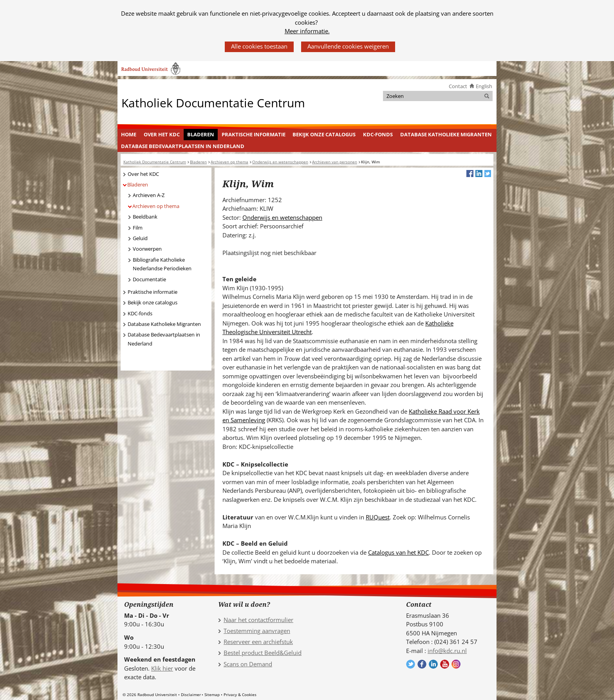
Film (138, 228)
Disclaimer (191, 695)
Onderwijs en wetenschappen (282, 217)
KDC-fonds (378, 134)
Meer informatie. (307, 31)
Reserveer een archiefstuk (258, 642)
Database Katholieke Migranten (446, 134)
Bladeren (201, 134)
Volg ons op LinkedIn (433, 664)
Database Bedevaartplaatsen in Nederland (183, 146)
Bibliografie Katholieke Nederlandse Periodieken (162, 264)
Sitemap (212, 695)
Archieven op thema (156, 206)
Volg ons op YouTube (445, 664)
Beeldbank (145, 217)
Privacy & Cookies (240, 695)
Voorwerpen (147, 249)
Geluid (140, 238)
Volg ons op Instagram (456, 664)
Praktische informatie (254, 134)
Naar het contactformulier (258, 620)
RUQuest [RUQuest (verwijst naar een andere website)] (378, 517)
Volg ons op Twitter (411, 664)
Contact (458, 86)
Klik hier (162, 668)
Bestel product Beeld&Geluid (263, 653)
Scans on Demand (248, 664)
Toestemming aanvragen (257, 631)
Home (129, 134)
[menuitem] (129, 135)
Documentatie (149, 279)
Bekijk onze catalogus (324, 134)
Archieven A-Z (149, 195)
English (484, 86)
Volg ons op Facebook (422, 664)
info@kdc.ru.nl (447, 651)
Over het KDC (162, 134)
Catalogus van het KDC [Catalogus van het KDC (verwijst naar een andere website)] (398, 552)
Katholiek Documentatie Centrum (213, 102)
